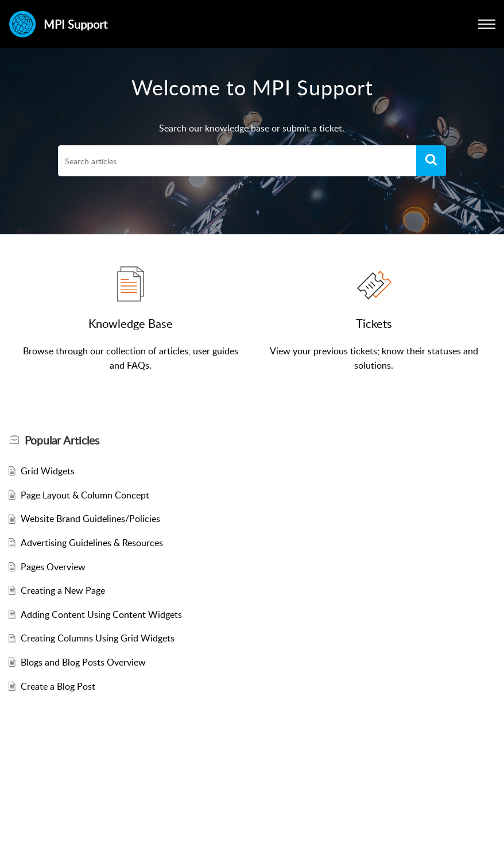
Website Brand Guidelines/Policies (90, 519)
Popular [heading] (62, 440)
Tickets (374, 323)
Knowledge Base (131, 323)
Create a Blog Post (58, 686)
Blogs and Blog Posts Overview (83, 662)
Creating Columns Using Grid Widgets (98, 638)
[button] (487, 24)
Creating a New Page (63, 590)
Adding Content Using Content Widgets (101, 614)
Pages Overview (53, 567)
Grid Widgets (48, 471)
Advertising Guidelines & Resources (92, 543)
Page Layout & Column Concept (85, 495)
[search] (237, 161)
